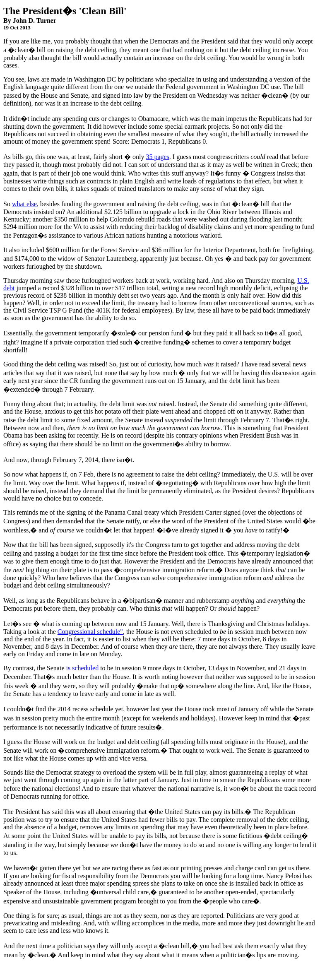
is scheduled (83, 668)
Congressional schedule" (90, 632)
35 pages (157, 157)
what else (24, 204)
